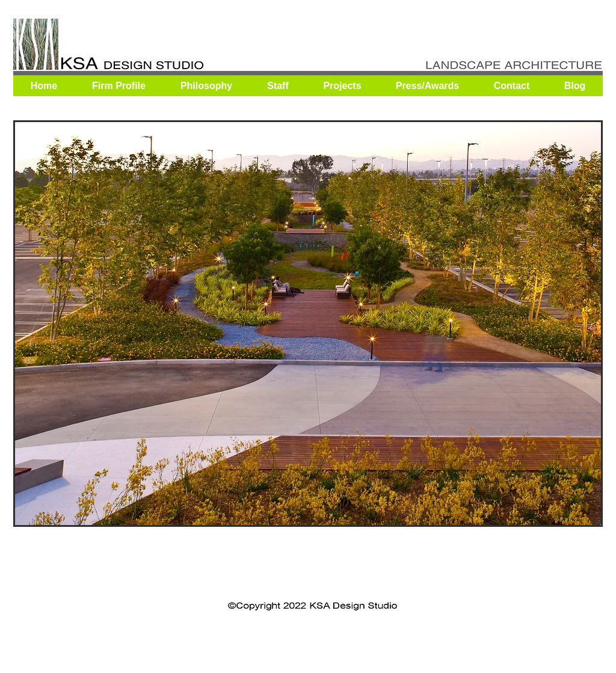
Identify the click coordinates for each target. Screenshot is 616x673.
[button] (308, 324)
